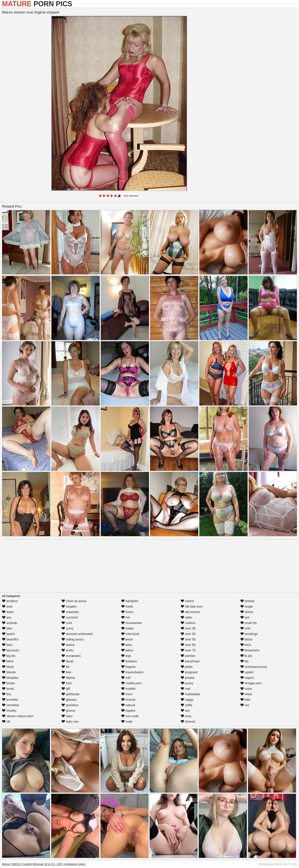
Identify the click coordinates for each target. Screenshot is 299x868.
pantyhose (190, 661)
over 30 (188, 628)
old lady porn (192, 606)
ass (7, 617)
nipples (128, 711)
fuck (67, 683)
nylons (187, 601)
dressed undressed (77, 634)
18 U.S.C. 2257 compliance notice (65, 864)
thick (246, 645)
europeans (71, 656)
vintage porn (251, 683)
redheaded (190, 694)
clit (6, 722)
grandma (70, 705)
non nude (130, 716)
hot (126, 617)
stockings (249, 634)
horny (127, 612)
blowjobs (10, 678)
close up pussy (74, 601)
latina (127, 650)
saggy (187, 700)
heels (127, 606)
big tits (9, 656)
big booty (10, 650)
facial (67, 661)
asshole (10, 623)
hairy (67, 716)
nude (127, 722)
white (246, 694)
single (247, 606)
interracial (130, 634)
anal (7, 606)
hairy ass (70, 722)
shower (248, 601)
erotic (68, 650)
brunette (10, 700)
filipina (68, 678)
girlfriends (70, 694)
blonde (9, 672)
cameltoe (10, 705)
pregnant (189, 672)
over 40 (188, 634)
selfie (186, 705)
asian (8, 612)
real (185, 689)
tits (245, 661)
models (128, 689)
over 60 (188, 645)
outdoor (188, 623)
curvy (67, 628)
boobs (8, 683)
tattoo (246, 639)
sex (185, 711)
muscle (128, 700)
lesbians (129, 661)
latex (127, 645)
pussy (187, 683)
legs (126, 656)
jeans (127, 639)
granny (68, 711)
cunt (67, 623)
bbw (7, 628)
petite (187, 667)
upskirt (247, 672)
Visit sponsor (131, 196)
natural (128, 705)
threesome (250, 650)
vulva (246, 689)
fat (65, 667)
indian (127, 628)
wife (245, 700)
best (7, 645)
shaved (188, 722)
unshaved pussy (254, 667)
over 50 (188, 639)
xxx (245, 705)
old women (190, 612)
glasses (69, 700)
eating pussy (72, 639)
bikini (8, 661)
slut (245, 617)
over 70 (188, 650)
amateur (10, 601)
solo (245, 628)
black (8, 667)
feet (66, 672)
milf (126, 678)
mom (127, 694)
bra (6, 694)
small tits (249, 623)
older (186, 617)
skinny (247, 612)
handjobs (130, 601)
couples (69, 606)
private (187, 678)
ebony (68, 645)
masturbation (132, 672)
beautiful (10, 639)
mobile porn (131, 683)
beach (8, 634)
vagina (247, 678)
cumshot (70, 617)
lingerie (128, 667)
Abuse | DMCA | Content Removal (23, 864)
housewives (131, 623)
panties (188, 656)
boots (8, 689)
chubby (9, 711)
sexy (186, 716)
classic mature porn (18, 716)
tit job (246, 656)
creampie (70, 612)
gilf (66, 689)
